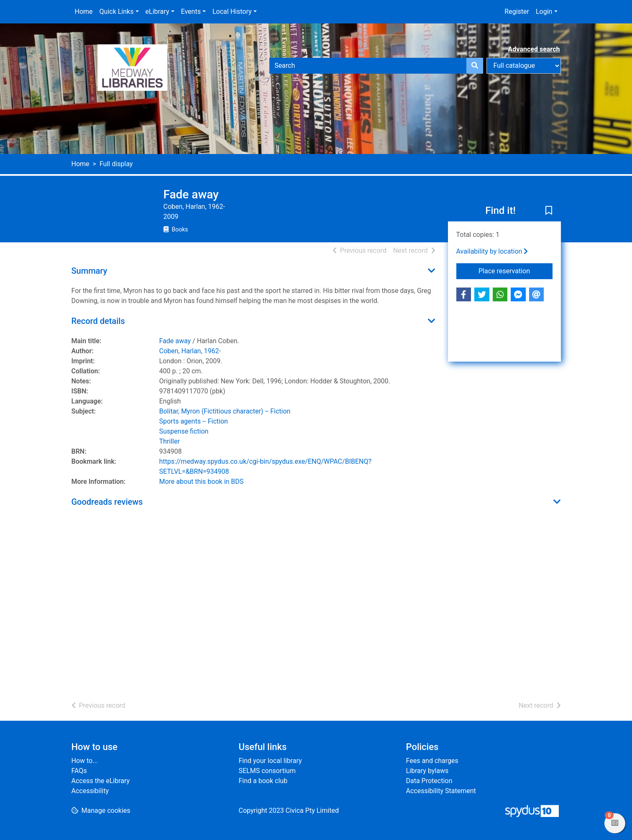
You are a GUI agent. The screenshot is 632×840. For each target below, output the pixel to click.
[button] (549, 211)
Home (84, 12)
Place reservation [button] (516, 270)
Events (191, 12)
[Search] (475, 66)
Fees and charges (432, 761)
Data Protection (429, 781)
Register (517, 12)
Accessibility (90, 791)
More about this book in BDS (202, 482)
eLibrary (157, 12)
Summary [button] (90, 271)
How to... (85, 761)
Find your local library (270, 761)
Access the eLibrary (101, 781)
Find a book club (263, 781)
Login (544, 12)
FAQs (79, 771)
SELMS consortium (267, 771)
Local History (232, 12)
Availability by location (492, 251)
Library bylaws (427, 771)
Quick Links (117, 12)
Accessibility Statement (441, 791)
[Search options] (524, 66)
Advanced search (534, 49)
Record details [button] (98, 321)
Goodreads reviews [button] (107, 502)
